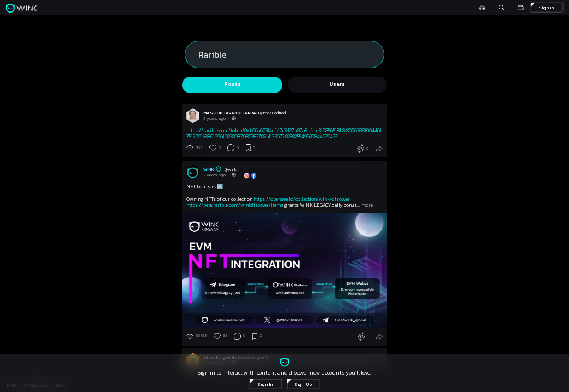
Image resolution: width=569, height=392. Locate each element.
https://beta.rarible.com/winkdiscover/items (235, 205)
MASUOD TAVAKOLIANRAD (232, 113)
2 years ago (214, 118)
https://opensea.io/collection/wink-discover (302, 199)
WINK (214, 169)
